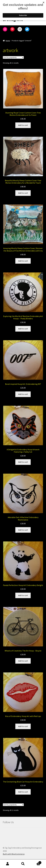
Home (8, 41)
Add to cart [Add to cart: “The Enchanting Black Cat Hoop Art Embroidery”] (23, 792)
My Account (8, 864)
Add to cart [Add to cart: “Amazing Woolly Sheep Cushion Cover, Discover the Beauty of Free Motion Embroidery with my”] (23, 261)
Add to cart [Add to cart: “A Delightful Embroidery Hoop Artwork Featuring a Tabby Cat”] (23, 462)
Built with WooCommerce (14, 854)
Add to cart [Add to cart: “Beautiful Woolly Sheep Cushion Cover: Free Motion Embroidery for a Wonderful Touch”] (23, 193)
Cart (36, 862)
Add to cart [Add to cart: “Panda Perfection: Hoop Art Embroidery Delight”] (23, 595)
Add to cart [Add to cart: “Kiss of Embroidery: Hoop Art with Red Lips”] (23, 726)
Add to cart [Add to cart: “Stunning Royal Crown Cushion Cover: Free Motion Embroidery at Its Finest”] (23, 125)
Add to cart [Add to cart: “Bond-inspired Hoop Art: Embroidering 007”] (23, 394)
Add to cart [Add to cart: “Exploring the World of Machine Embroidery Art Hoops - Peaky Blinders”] (23, 329)
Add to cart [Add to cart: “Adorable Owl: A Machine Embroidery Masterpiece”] (23, 530)
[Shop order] (13, 57)
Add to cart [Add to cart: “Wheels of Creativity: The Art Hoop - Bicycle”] (23, 661)
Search (23, 864)
